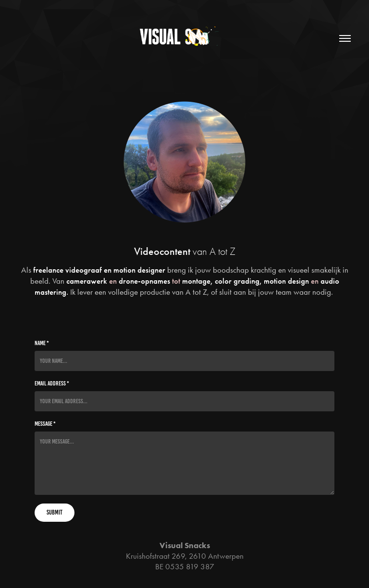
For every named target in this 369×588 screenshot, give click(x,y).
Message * (45, 424)
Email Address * (52, 384)
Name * (42, 343)
